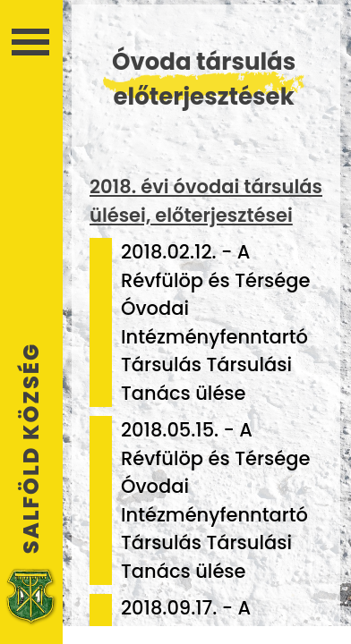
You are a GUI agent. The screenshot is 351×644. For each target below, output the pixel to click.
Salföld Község (31, 448)
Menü (30, 42)
